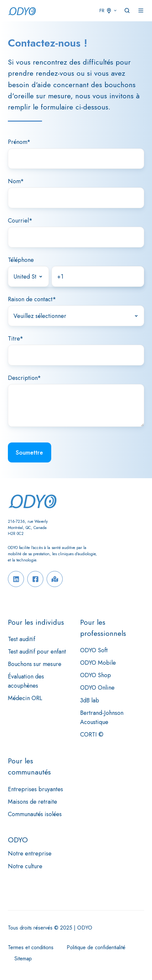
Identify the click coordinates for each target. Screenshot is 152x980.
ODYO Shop (96, 675)
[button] (127, 10)
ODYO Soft (94, 650)
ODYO (18, 840)
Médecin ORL (25, 698)
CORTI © (92, 735)
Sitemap (23, 959)
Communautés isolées (35, 814)
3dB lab (90, 700)
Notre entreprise (30, 853)
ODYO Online (97, 688)
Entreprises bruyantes (35, 789)
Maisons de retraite (33, 802)
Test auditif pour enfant (37, 652)
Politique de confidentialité (96, 947)
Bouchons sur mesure (35, 664)
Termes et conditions (31, 947)
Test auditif (22, 639)
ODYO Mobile (98, 663)
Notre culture (25, 866)
